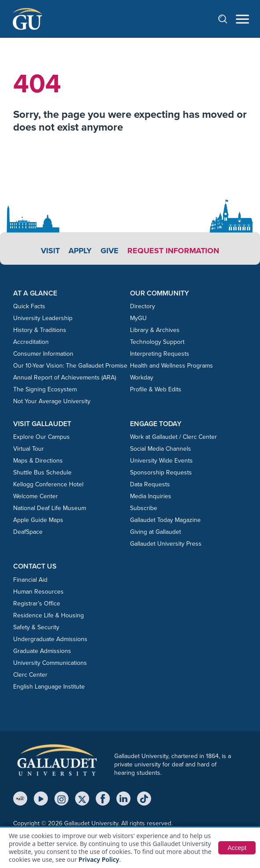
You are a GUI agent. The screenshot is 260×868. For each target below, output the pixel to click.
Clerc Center (30, 675)
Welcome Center (36, 496)
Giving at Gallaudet (155, 532)
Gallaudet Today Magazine (165, 520)
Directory (143, 306)
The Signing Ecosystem (45, 389)
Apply (80, 251)
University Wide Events (161, 461)
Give (110, 251)
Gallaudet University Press (166, 544)
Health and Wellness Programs (172, 366)
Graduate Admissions (42, 651)
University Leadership (43, 318)
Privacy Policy (99, 859)
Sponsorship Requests (161, 472)
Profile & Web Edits (156, 389)
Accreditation (31, 342)
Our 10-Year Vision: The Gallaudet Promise (70, 366)
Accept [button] (237, 848)
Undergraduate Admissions (50, 639)
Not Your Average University (52, 401)
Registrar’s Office (37, 604)
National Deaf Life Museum (50, 508)
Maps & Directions (38, 461)
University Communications (50, 663)
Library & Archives (155, 330)
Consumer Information (43, 354)
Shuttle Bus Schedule (42, 472)
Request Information (173, 251)
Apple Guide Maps (38, 520)
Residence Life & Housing (49, 615)
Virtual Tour (29, 449)
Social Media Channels (161, 449)
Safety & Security (36, 627)
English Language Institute (49, 687)
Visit (50, 251)
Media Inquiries (151, 496)
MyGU (138, 318)
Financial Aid (30, 580)
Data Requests (150, 484)
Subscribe (144, 508)
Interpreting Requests (160, 354)
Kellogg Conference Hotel (48, 484)
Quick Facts (29, 306)
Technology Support (157, 342)
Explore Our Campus (42, 437)
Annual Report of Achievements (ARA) (65, 377)
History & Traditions (40, 330)
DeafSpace (28, 532)
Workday (142, 377)
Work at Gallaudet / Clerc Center (173, 437)
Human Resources (38, 592)
